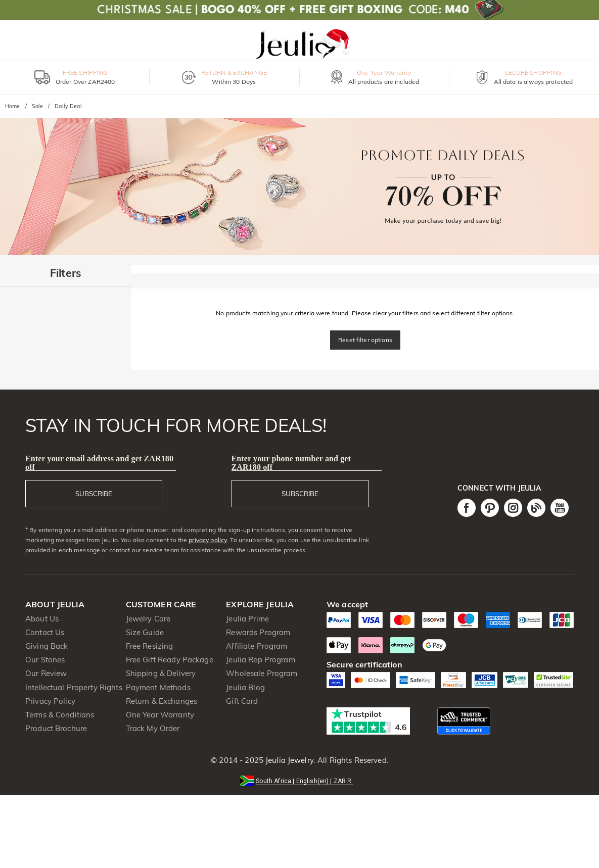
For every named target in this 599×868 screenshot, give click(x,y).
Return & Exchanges (162, 701)
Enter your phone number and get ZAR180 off (291, 463)
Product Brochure (56, 728)
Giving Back (47, 646)
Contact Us (45, 632)
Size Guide (145, 632)
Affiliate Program (257, 646)
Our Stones (45, 660)
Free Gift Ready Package (170, 660)
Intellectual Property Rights (74, 687)
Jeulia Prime (247, 619)
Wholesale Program (262, 673)
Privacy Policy (50, 701)
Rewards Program (258, 632)
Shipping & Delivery (161, 673)
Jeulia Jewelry (289, 760)
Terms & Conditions (60, 715)
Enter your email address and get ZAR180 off (99, 463)
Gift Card (242, 701)
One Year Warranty (160, 715)
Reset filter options (365, 340)
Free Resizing (150, 646)
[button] (299, 780)
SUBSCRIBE (94, 494)
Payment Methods (158, 687)
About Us (42, 619)
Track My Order (153, 728)
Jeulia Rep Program (260, 660)
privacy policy (208, 540)
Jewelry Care (148, 619)
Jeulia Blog (245, 687)
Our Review (46, 673)
